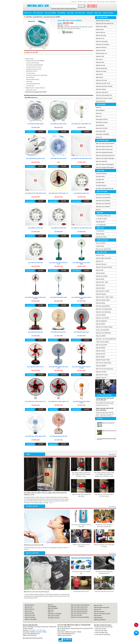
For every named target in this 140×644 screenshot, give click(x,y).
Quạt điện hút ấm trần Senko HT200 (81, 159)
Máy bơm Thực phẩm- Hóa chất (104, 98)
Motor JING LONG (101, 131)
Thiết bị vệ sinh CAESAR (103, 342)
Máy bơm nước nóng (101, 80)
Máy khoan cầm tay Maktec (103, 201)
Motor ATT (99, 107)
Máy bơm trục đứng (101, 71)
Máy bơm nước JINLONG (103, 318)
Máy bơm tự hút (100, 38)
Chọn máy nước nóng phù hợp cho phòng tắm (81, 526)
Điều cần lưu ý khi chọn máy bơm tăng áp (37, 592)
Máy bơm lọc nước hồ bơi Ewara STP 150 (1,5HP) (104, 495)
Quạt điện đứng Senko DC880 (58, 297)
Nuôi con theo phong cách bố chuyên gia (81, 546)
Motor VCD (99, 137)
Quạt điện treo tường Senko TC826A (81, 402)
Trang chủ (74, 2)
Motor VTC (99, 116)
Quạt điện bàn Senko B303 (36, 332)
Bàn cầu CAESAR (101, 243)
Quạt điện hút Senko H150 (36, 228)
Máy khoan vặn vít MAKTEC (103, 204)
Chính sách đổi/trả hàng (101, 633)
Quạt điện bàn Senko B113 (58, 332)
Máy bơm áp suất (101, 65)
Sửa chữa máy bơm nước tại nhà (104, 591)
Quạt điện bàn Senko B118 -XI (36, 367)
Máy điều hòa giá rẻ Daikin (103, 360)
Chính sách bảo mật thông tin (103, 635)
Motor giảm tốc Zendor (102, 122)
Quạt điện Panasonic (101, 174)
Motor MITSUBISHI (53, 608)
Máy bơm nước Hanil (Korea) (104, 312)
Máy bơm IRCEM (101, 324)
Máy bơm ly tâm (100, 62)
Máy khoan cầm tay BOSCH (103, 198)
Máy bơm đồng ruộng (102, 68)
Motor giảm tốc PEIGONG (55, 614)
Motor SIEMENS (100, 110)
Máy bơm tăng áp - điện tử (103, 21)
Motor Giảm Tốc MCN (102, 128)
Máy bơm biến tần (101, 101)
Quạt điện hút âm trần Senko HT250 (36, 193)
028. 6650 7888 (41, 630)
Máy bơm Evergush (101, 89)
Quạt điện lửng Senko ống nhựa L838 (58, 367)
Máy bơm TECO (100, 255)
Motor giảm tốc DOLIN (102, 119)
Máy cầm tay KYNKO (102, 345)
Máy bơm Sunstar (101, 351)
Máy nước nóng (50, 13)
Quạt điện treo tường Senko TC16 (58, 401)
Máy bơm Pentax (100, 288)
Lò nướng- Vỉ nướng (101, 219)
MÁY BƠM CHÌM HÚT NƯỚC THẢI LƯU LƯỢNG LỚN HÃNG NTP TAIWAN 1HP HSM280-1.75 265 (104, 474)
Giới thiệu (80, 2)
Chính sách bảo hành (101, 629)
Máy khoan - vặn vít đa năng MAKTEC (106, 339)
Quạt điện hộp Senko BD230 (58, 159)
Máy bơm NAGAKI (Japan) (103, 300)
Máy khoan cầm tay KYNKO (103, 195)
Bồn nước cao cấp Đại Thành (104, 249)
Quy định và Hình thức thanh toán (104, 627)
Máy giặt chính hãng (101, 237)
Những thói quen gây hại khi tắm (34, 545)
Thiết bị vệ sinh (108, 13)
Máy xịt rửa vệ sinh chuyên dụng (104, 369)
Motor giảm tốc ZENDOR (103, 134)
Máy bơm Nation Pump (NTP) (104, 258)
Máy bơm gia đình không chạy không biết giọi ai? (104, 572)
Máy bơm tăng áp (29, 605)
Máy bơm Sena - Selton (102, 282)
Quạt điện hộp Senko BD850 (58, 124)
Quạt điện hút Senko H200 (58, 228)
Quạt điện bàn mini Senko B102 (58, 436)
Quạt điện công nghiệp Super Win (105, 189)
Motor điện (61, 13)
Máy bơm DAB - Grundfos (103, 291)
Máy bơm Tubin (100, 56)
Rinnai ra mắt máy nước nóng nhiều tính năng (104, 546)
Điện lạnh (98, 13)
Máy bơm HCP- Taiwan (102, 375)
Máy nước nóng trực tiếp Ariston (104, 149)
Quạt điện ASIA (100, 180)
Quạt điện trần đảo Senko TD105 (36, 159)
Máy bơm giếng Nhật (101, 321)
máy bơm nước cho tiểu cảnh (110, 431)
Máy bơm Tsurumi (101, 354)
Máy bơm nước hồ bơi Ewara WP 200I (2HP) (81, 495)
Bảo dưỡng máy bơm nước (81, 591)
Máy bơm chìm (29, 607)
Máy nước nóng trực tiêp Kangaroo (105, 164)
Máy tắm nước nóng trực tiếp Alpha (105, 158)
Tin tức (94, 2)
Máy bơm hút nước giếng (103, 44)
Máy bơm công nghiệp (102, 41)
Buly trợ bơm (99, 59)
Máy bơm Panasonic (101, 47)
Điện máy (90, 13)
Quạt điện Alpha (100, 183)
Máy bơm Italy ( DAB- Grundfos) (104, 86)
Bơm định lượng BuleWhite (103, 306)
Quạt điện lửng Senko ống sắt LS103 (58, 263)
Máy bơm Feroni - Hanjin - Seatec (105, 297)
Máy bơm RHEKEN (101, 366)
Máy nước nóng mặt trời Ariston (79, 613)
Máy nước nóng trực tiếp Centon (104, 146)
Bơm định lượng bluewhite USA (104, 95)
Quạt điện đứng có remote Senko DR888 (81, 298)
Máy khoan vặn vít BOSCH (103, 207)
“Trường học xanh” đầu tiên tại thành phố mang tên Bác (104, 526)
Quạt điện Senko (38, 17)
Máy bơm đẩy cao (101, 32)
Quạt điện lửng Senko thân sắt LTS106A (81, 367)
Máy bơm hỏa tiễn (101, 50)
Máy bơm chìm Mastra (102, 276)
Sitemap (102, 2)
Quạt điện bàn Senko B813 (81, 332)
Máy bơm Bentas (100, 273)
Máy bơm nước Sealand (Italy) (104, 309)
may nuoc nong (56, 9)
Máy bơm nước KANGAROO (103, 333)
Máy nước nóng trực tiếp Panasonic (105, 143)
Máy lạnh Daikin (100, 234)
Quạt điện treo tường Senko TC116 (35, 401)
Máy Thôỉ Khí (99, 74)
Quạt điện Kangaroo (101, 186)
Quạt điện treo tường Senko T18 (58, 193)
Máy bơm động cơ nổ (102, 53)
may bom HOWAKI (101, 315)
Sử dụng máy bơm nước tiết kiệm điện (81, 572)
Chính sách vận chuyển (101, 631)
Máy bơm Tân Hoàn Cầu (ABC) (104, 267)
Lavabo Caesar (100, 246)
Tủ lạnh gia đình (100, 231)
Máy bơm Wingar (100, 357)
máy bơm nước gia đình (108, 423)
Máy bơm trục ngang (101, 27)
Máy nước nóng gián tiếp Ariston (104, 152)
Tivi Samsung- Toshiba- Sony (104, 216)
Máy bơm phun (100, 30)
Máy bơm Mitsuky (101, 303)
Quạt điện (70, 13)
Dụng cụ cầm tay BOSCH (103, 330)
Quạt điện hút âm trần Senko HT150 (81, 228)
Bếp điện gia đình (101, 222)
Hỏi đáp (90, 2)
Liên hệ (107, 2)
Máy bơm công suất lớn (102, 92)
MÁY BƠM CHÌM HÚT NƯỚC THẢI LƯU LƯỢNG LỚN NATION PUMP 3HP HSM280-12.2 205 (45, 494)
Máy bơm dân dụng (101, 35)
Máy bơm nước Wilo (101, 372)
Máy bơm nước (38, 13)
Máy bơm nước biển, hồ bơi (103, 83)
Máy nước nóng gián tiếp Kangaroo (105, 167)
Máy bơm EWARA (101, 348)
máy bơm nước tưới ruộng (109, 439)
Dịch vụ (85, 2)
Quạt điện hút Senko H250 (36, 263)
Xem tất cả (112, 455)
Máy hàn (98, 210)
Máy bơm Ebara (100, 279)
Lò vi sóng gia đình (101, 225)
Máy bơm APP (100, 270)
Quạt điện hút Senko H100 (81, 193)
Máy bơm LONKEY (101, 336)
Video (98, 2)
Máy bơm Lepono (101, 285)
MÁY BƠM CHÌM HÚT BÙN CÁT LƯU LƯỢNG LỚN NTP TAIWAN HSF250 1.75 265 (81, 474)
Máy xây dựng (80, 13)
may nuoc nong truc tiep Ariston (68, 9)
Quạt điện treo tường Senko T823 (81, 124)
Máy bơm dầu (100, 77)
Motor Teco (99, 113)
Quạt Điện (29, 17)
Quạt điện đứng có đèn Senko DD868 (81, 263)
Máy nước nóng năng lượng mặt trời (105, 155)
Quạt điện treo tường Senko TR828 (35, 436)
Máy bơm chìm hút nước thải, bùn (105, 24)
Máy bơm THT (100, 261)
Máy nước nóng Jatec (102, 161)
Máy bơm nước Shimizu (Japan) (104, 327)
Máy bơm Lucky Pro (101, 378)
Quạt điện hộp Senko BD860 (36, 124)
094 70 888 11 (33, 630)
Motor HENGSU (100, 125)
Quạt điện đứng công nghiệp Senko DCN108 (36, 298)
